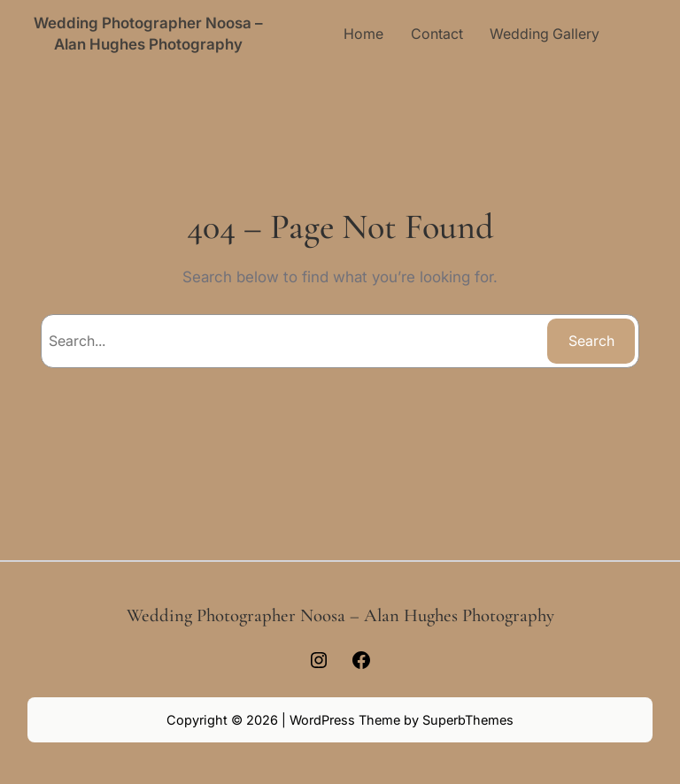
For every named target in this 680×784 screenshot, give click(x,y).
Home (363, 34)
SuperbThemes (468, 720)
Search (591, 341)
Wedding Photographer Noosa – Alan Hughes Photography (340, 615)
